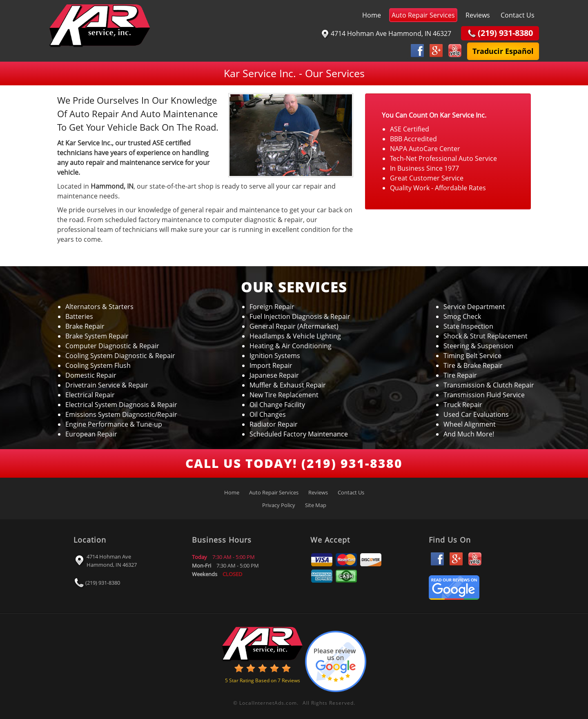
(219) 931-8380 (103, 583)
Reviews (478, 15)
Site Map (316, 505)
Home (372, 15)
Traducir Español (503, 51)
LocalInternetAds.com (268, 703)
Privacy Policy (279, 505)
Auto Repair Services (423, 15)
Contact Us (518, 15)
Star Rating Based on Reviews (263, 680)
